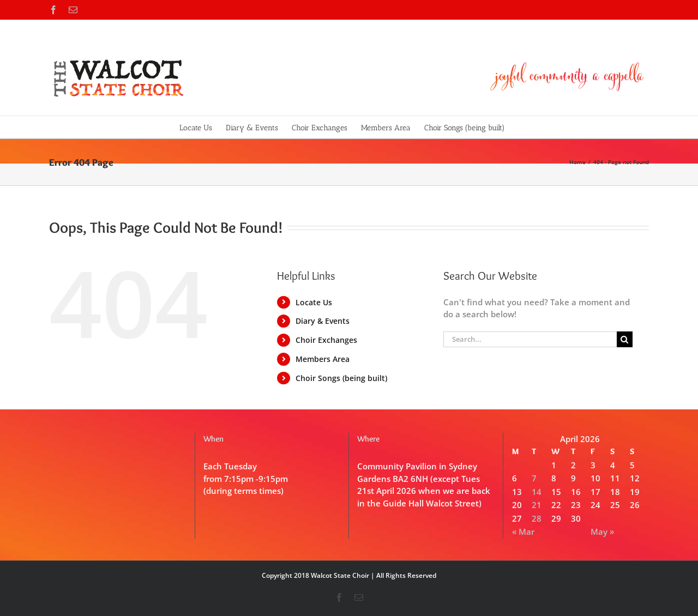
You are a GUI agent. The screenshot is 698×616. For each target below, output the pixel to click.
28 (537, 518)
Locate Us (314, 302)
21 (537, 505)
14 (537, 492)
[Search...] (530, 339)
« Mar (523, 532)
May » (602, 532)
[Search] (625, 339)
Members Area (323, 359)
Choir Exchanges (326, 340)
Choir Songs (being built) (341, 378)
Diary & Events (323, 321)
